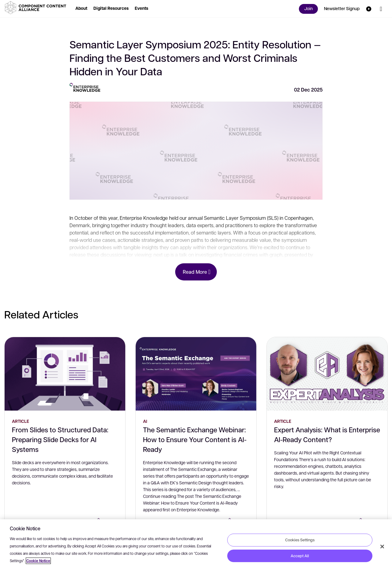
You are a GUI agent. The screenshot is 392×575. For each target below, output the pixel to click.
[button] (37, 8)
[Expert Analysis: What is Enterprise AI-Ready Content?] (327, 374)
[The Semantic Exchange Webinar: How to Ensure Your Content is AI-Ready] (196, 374)
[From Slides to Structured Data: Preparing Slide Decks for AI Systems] (65, 374)
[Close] (382, 547)
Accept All (300, 556)
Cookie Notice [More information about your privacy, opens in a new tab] (38, 561)
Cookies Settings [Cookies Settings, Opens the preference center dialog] (300, 540)
